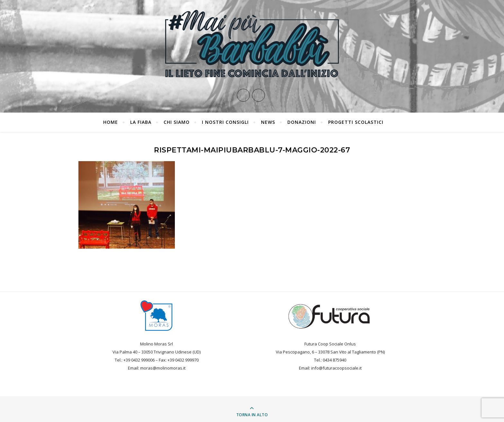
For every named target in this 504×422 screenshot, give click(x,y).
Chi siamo (177, 122)
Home (111, 122)
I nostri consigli (225, 122)
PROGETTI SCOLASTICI (356, 122)
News (268, 122)
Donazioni (302, 122)
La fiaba (141, 122)
